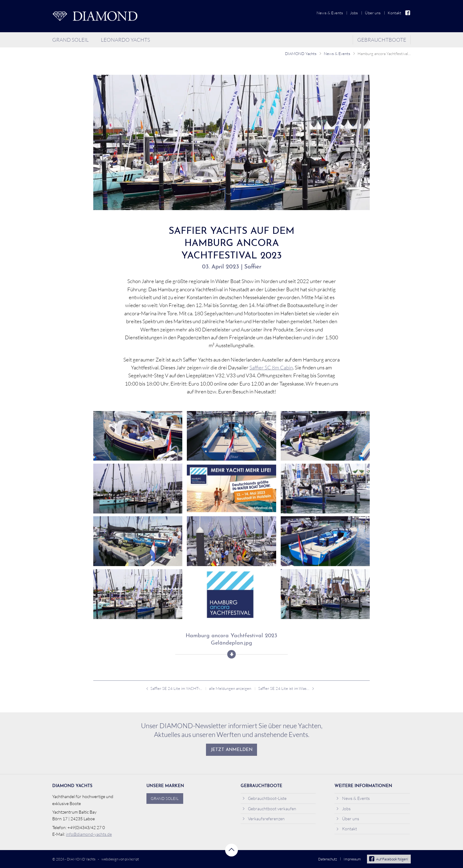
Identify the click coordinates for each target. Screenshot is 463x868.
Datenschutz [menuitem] (328, 859)
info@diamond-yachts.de (89, 834)
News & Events (337, 54)
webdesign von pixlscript (120, 859)
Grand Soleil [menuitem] (70, 40)
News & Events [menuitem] (330, 13)
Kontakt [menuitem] (394, 13)
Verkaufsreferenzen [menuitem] (264, 819)
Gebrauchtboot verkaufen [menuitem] (269, 809)
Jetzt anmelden (232, 750)
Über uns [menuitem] (373, 13)
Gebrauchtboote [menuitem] (382, 40)
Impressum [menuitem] (352, 859)
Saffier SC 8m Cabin (271, 367)
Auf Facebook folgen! (389, 859)
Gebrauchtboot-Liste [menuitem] (264, 798)
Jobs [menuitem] (354, 13)
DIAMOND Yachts (301, 54)
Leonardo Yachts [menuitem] (125, 40)
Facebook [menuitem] (408, 13)
